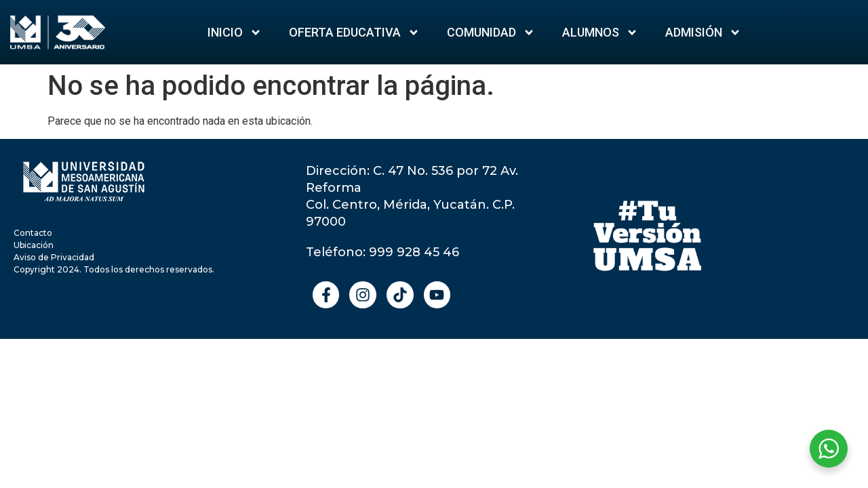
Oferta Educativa (354, 33)
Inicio (235, 33)
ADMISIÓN (703, 33)
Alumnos (600, 33)
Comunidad (491, 33)
